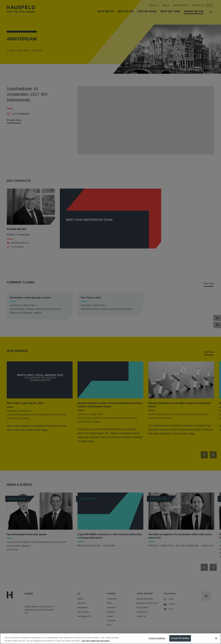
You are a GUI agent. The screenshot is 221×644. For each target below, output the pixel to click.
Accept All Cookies (180, 638)
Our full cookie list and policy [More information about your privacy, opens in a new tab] (96, 641)
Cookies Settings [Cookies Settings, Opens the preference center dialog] (157, 638)
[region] (110, 639)
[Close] (216, 638)
